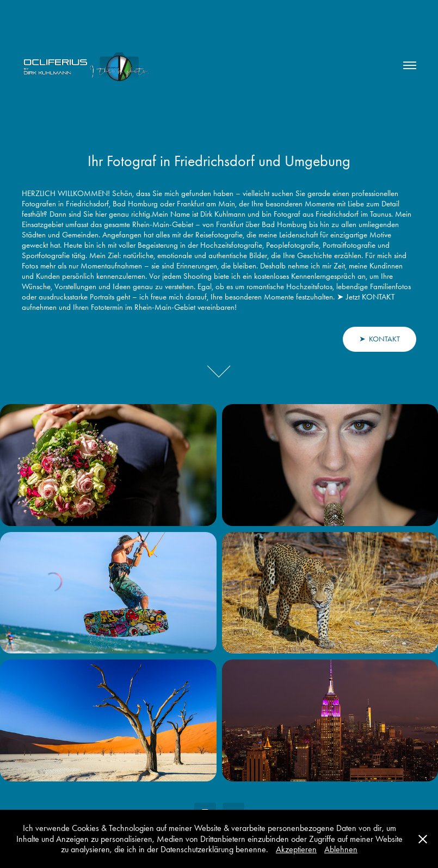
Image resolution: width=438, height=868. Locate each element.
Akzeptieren (296, 849)
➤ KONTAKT (380, 339)
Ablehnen (341, 849)
